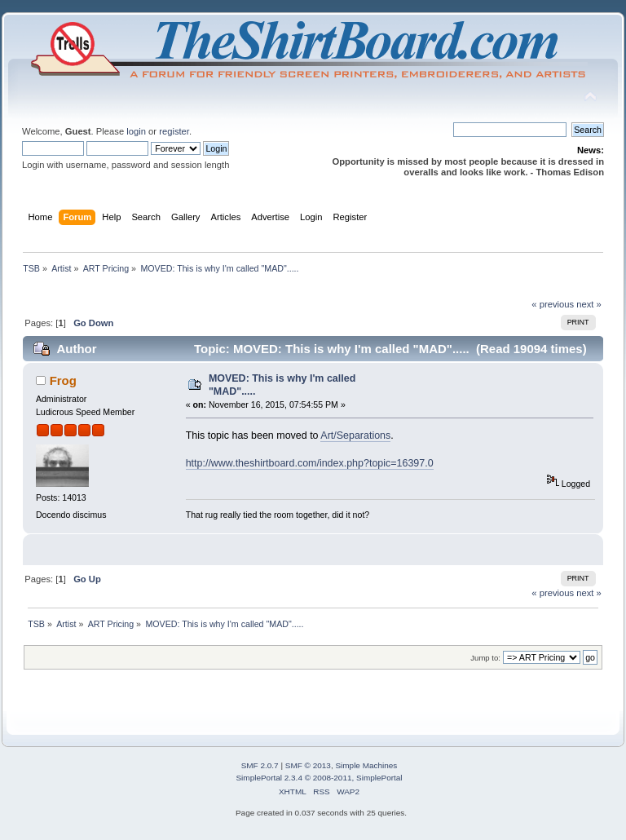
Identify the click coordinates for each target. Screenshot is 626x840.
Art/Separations (355, 435)
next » (589, 304)
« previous (553, 304)
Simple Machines (366, 765)
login (136, 131)
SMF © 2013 (308, 765)
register (174, 131)
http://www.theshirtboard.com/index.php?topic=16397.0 (310, 463)
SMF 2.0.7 (260, 765)
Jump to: (485, 658)
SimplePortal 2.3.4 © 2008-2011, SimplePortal (319, 778)
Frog (63, 380)
